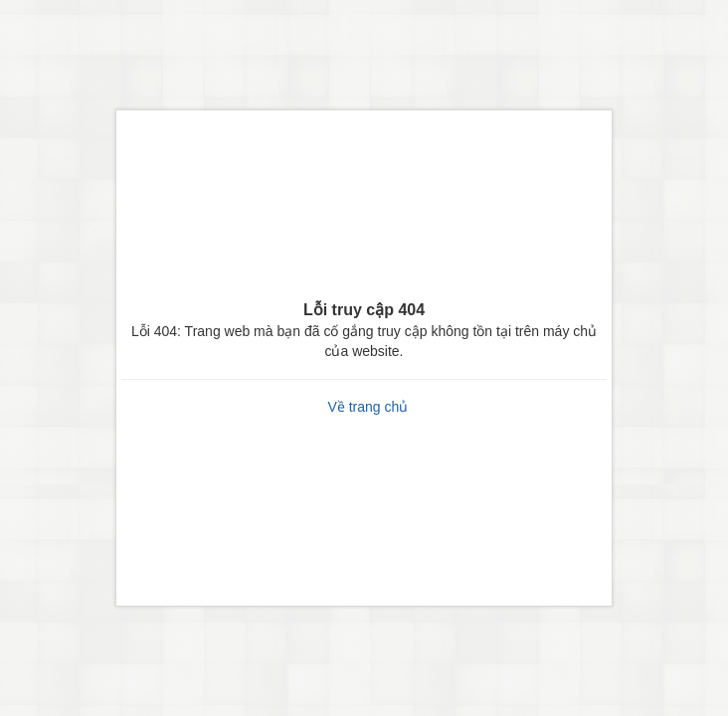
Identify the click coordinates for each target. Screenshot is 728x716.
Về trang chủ (367, 407)
